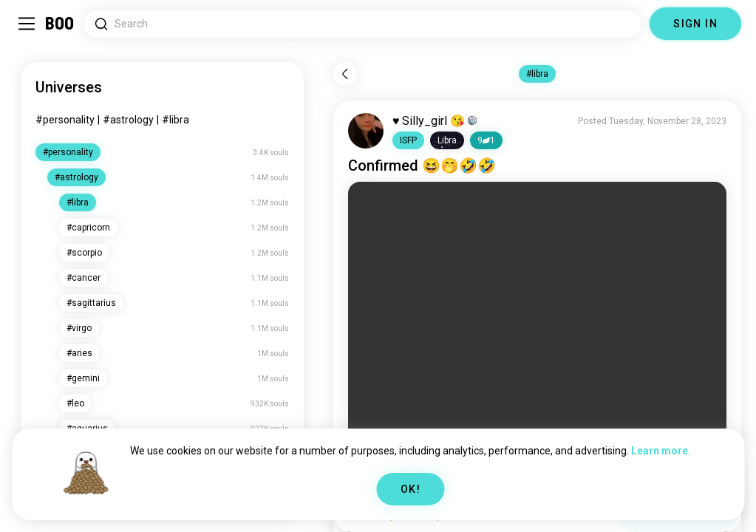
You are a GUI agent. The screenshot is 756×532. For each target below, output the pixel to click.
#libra (176, 120)
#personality (65, 120)
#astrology (128, 120)
